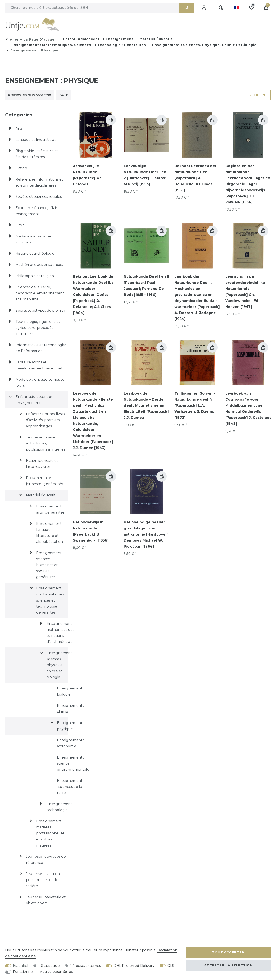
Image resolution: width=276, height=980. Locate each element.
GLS (171, 966)
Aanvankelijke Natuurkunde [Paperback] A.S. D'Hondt (88, 175)
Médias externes (87, 966)
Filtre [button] (258, 95)
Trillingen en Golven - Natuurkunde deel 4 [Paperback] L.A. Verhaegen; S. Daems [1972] (195, 406)
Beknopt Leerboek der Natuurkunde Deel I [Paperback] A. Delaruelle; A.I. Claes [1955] (195, 178)
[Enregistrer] (221, 8)
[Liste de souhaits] (251, 8)
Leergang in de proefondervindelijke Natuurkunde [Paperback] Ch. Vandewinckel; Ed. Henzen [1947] (245, 292)
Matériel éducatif (155, 39)
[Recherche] (187, 8)
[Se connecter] (205, 8)
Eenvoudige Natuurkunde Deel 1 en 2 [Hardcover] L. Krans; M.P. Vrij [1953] (145, 175)
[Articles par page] (64, 95)
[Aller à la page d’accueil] (31, 39)
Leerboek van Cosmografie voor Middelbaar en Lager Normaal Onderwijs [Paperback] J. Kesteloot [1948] (248, 409)
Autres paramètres (56, 972)
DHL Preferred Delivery (134, 966)
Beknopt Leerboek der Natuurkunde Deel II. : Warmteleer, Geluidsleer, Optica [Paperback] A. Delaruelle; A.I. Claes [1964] (94, 295)
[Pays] (237, 8)
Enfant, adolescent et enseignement (98, 39)
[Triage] (30, 95)
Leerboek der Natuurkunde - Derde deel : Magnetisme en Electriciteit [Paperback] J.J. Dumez (146, 406)
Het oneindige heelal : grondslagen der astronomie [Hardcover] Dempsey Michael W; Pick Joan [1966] (146, 534)
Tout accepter (228, 952)
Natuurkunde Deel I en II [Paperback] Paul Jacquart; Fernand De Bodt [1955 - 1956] (146, 286)
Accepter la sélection (228, 965)
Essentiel (21, 966)
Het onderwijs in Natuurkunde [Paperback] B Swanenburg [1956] (91, 531)
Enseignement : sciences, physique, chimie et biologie (204, 45)
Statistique (50, 966)
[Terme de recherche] (92, 8)
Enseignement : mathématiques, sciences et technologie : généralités (78, 45)
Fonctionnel (23, 972)
